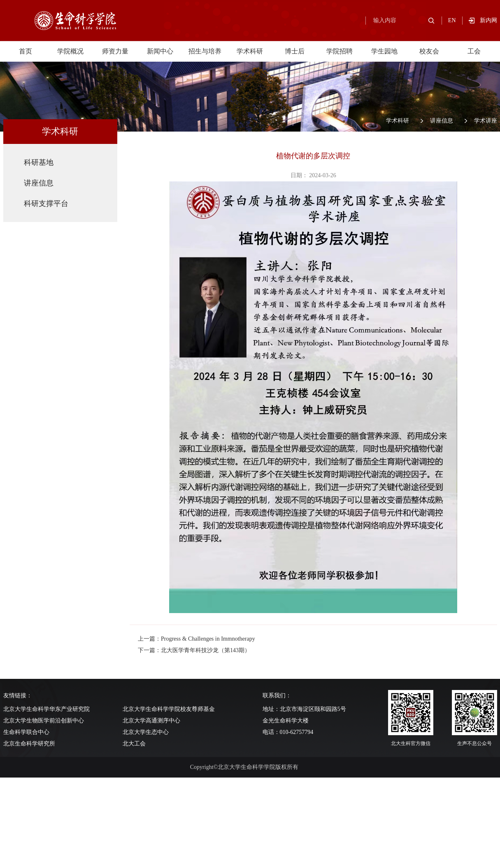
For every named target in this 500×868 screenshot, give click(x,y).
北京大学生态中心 (146, 732)
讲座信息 (442, 121)
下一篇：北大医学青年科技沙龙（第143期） (194, 650)
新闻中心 (160, 51)
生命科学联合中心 (26, 732)
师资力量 (115, 51)
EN (452, 20)
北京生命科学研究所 (29, 744)
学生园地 (384, 51)
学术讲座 (486, 121)
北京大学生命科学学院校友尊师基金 (169, 709)
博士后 (295, 51)
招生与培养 (205, 51)
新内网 (488, 20)
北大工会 (134, 744)
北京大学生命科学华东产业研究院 (47, 709)
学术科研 (250, 51)
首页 (26, 51)
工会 (474, 51)
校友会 (429, 51)
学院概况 (70, 51)
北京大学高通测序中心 (151, 721)
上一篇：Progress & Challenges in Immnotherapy (197, 639)
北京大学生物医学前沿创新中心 (44, 721)
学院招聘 (340, 51)
